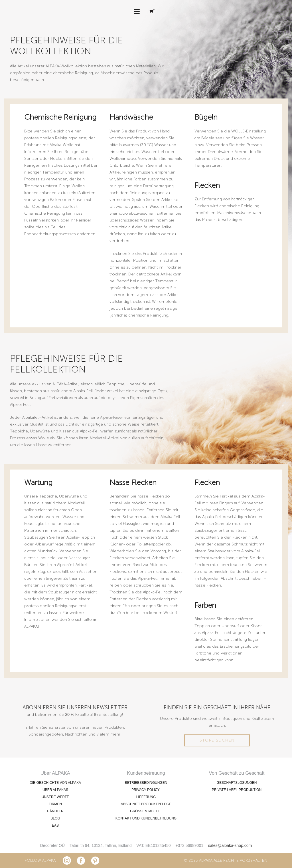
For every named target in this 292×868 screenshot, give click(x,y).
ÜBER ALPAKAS (55, 790)
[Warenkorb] (152, 11)
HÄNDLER (55, 811)
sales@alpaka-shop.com (230, 845)
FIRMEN (55, 804)
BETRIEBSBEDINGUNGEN (146, 783)
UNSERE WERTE (55, 797)
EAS (55, 825)
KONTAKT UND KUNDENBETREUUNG (146, 818)
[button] (137, 11)
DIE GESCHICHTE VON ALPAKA (55, 783)
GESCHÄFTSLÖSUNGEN (237, 783)
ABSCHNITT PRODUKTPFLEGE (146, 804)
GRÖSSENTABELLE (146, 811)
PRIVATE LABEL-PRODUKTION (237, 790)
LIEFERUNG (146, 797)
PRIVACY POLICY (146, 790)
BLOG (55, 818)
